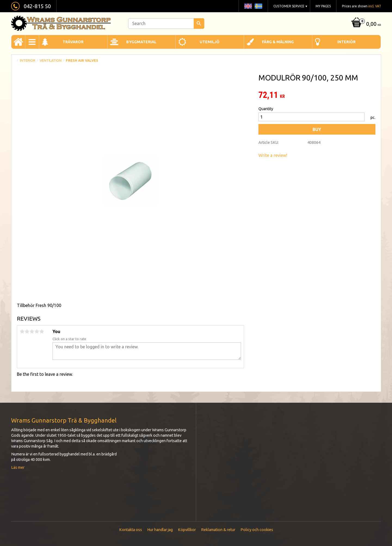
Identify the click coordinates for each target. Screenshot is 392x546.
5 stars (42, 331)
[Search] (199, 24)
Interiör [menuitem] (346, 42)
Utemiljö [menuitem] (210, 42)
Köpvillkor (187, 530)
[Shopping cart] (365, 24)
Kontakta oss (131, 530)
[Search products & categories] (166, 24)
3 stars (32, 331)
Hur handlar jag (160, 530)
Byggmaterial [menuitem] (141, 42)
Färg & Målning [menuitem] (278, 42)
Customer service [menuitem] (289, 6)
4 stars (37, 331)
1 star (22, 331)
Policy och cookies (257, 530)
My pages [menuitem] (323, 6)
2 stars (27, 331)
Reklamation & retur (218, 530)
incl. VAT (375, 6)
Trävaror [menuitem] (73, 42)
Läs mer (18, 467)
